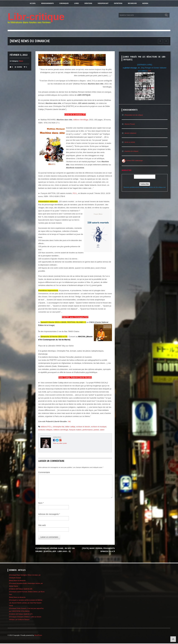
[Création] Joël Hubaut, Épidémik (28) (21, 589)
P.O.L (75, 193)
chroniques (64, 3)
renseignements (47, 3)
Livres (76, 3)
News (21, 61)
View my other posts (60, 443)
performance (88, 430)
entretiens (118, 3)
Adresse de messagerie (49, 514)
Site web (42, 525)
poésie (96, 430)
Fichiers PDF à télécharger (132, 161)
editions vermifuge (61, 430)
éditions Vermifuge (81, 120)
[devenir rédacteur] (129, 133)
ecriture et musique (99, 427)
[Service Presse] (128, 124)
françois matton (75, 430)
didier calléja (70, 427)
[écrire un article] (128, 142)
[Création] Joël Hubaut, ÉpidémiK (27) (21, 614)
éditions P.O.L (46, 427)
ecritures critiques (45, 430)
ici (69, 421)
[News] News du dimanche (17, 581)
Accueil (33, 3)
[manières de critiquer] (130, 151)
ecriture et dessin (83, 427)
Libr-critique (36, 17)
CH (149, 71)
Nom (41, 503)
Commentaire (44, 472)
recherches (132, 3)
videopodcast (103, 3)
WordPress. (38, 635)
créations (88, 3)
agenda (145, 3)
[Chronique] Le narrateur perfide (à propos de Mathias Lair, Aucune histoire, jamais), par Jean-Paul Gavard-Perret (26, 603)
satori (102, 430)
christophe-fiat (59, 427)
